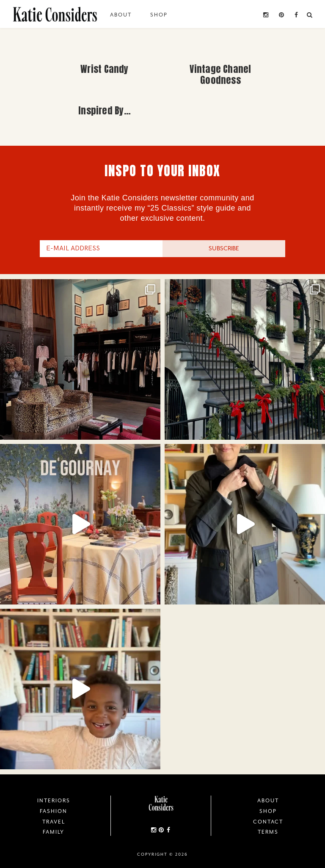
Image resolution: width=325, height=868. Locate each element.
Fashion (54, 811)
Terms (268, 832)
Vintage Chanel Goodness (220, 74)
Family (54, 832)
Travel (54, 822)
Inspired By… (105, 110)
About (121, 15)
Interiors (54, 801)
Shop (159, 15)
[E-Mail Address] (101, 249)
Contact (268, 822)
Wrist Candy (104, 69)
